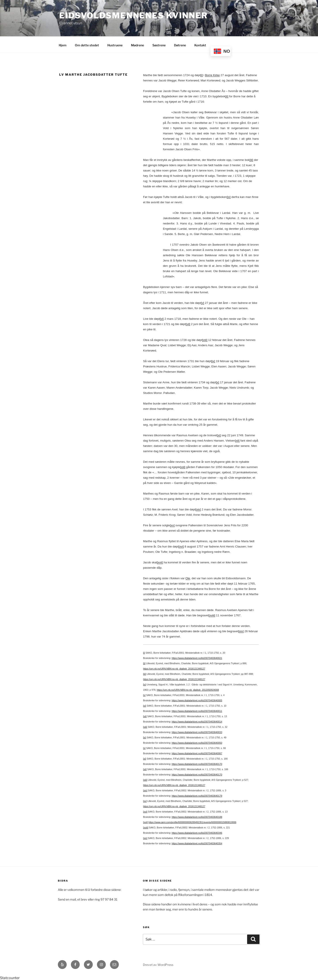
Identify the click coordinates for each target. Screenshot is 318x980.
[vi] (162, 318)
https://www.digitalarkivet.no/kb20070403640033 (197, 732)
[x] (218, 382)
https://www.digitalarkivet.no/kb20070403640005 (197, 700)
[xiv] (198, 509)
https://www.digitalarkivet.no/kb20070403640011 (197, 710)
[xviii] (212, 615)
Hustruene (115, 44)
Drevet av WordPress (158, 964)
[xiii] (183, 466)
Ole (188, 578)
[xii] (237, 440)
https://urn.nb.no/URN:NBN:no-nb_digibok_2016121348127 (174, 668)
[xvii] (160, 562)
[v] (203, 302)
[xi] (219, 435)
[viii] (205, 339)
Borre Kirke (212, 74)
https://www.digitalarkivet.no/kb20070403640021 (197, 657)
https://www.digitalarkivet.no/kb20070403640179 (197, 795)
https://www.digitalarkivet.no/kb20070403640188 (197, 816)
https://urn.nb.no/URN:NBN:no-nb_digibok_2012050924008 (188, 689)
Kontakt (200, 44)
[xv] (172, 525)
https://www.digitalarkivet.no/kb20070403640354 (197, 843)
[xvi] (181, 546)
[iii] (251, 159)
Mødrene (137, 44)
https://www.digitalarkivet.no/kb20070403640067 (197, 753)
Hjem (63, 44)
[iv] (229, 196)
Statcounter (10, 977)
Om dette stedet (87, 44)
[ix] (213, 360)
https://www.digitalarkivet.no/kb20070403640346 (197, 832)
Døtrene (180, 44)
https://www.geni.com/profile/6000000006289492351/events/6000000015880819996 (192, 822)
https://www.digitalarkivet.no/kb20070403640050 (197, 742)
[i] (202, 74)
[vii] (188, 323)
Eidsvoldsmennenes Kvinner (133, 15)
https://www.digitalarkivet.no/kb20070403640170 (197, 763)
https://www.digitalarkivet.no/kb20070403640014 (197, 721)
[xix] (241, 631)
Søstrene (159, 44)
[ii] (227, 96)
